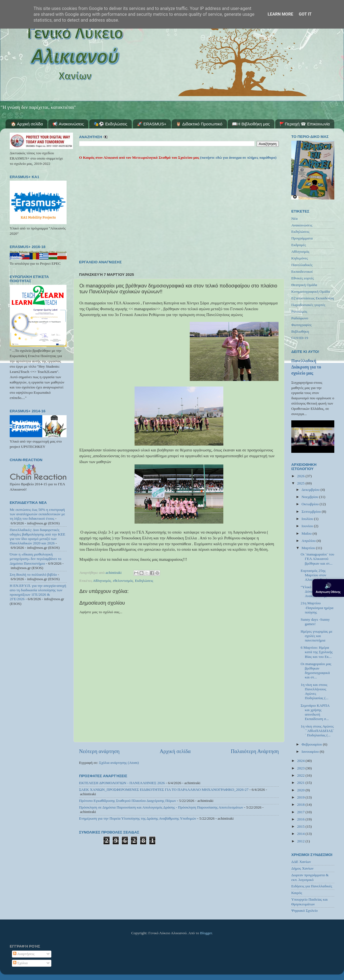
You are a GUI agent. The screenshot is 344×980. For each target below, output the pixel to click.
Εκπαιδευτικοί (302, 271)
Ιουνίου (308, 526)
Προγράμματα (302, 238)
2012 (301, 841)
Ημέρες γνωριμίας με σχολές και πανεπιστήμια (317, 636)
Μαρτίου (309, 548)
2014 (301, 834)
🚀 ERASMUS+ (152, 124)
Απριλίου (309, 541)
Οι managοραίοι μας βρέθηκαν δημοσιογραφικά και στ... (316, 671)
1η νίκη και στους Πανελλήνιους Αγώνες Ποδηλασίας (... (315, 691)
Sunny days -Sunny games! (315, 622)
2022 (301, 775)
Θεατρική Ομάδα (304, 285)
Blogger (206, 933)
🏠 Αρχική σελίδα (27, 124)
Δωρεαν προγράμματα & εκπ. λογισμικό (310, 877)
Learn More (280, 14)
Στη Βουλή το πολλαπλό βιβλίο (33, 574)
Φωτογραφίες (301, 325)
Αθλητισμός (102, 581)
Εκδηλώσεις (144, 581)
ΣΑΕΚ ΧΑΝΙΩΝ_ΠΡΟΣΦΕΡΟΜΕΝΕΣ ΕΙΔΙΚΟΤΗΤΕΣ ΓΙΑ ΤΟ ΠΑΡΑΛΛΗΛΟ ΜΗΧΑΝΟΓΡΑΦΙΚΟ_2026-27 (164, 790)
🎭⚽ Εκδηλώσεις (110, 124)
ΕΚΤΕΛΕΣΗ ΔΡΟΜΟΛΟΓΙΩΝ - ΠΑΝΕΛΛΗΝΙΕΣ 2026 (122, 783)
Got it (305, 14)
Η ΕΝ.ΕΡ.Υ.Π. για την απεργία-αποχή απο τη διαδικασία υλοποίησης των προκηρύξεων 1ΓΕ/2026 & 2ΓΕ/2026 (38, 592)
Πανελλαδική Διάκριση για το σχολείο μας (306, 367)
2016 (301, 819)
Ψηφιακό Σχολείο (304, 910)
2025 (301, 483)
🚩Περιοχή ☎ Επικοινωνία (304, 124)
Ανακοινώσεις (302, 225)
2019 (301, 797)
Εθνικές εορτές (303, 278)
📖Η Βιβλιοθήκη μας (251, 124)
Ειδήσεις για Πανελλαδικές (312, 886)
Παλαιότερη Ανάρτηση (255, 751)
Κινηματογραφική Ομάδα (311, 291)
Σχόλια (20, 963)
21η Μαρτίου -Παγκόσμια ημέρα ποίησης (317, 608)
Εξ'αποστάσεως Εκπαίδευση (313, 298)
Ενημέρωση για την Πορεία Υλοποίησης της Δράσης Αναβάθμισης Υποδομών (138, 818)
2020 (301, 790)
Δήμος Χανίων (302, 868)
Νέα (294, 219)
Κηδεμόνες (300, 258)
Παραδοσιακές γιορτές (308, 305)
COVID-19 (300, 338)
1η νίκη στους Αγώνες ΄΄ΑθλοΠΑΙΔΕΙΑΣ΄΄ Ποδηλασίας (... (318, 731)
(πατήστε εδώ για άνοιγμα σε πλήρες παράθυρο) (238, 157)
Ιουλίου (308, 519)
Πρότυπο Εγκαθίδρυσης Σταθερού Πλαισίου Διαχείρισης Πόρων (127, 801)
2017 (301, 812)
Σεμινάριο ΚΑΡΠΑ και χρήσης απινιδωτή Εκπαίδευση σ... (315, 712)
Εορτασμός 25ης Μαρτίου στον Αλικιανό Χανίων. (316, 575)
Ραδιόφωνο (300, 318)
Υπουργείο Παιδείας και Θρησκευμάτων (309, 902)
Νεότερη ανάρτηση (99, 751)
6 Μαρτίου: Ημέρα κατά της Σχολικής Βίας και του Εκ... (317, 652)
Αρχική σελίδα (175, 751)
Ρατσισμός (299, 311)
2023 (301, 768)
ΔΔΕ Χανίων (301, 862)
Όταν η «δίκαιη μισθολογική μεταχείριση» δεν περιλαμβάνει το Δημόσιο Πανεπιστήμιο (36, 559)
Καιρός (297, 893)
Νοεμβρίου (310, 497)
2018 (301, 805)
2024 (301, 761)
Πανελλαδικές (302, 265)
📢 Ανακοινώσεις (68, 124)
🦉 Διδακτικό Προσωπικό (199, 124)
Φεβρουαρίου (312, 744)
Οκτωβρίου (311, 504)
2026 (301, 476)
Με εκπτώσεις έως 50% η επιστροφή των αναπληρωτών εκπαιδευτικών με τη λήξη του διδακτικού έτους (37, 514)
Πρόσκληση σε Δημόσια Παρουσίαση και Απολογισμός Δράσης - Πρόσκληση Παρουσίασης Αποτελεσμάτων (161, 807)
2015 (301, 826)
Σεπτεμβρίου (312, 512)
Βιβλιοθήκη (300, 331)
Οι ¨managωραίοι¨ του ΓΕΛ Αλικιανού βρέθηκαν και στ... (318, 559)
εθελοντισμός (123, 581)
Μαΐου (307, 533)
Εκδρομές (299, 245)
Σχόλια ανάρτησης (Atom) (119, 763)
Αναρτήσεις (24, 954)
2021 (301, 783)
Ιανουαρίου (311, 752)
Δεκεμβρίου (311, 490)
